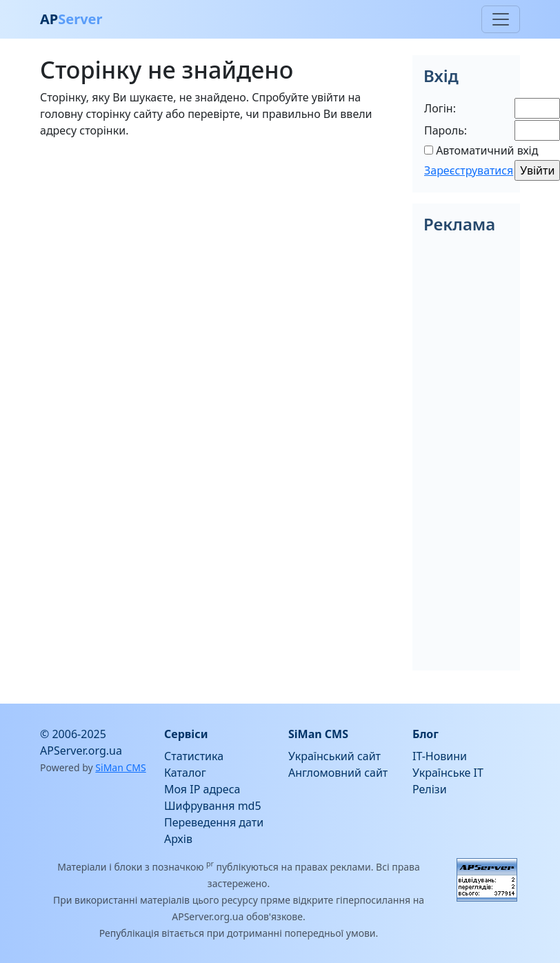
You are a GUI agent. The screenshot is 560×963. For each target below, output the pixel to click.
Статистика (194, 756)
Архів (178, 839)
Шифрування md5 (213, 806)
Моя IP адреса (202, 789)
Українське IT (448, 773)
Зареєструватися (469, 170)
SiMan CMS (120, 767)
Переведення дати (214, 822)
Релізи (430, 789)
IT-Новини (440, 756)
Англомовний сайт (338, 773)
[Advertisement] (218, 246)
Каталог (185, 773)
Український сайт (334, 756)
